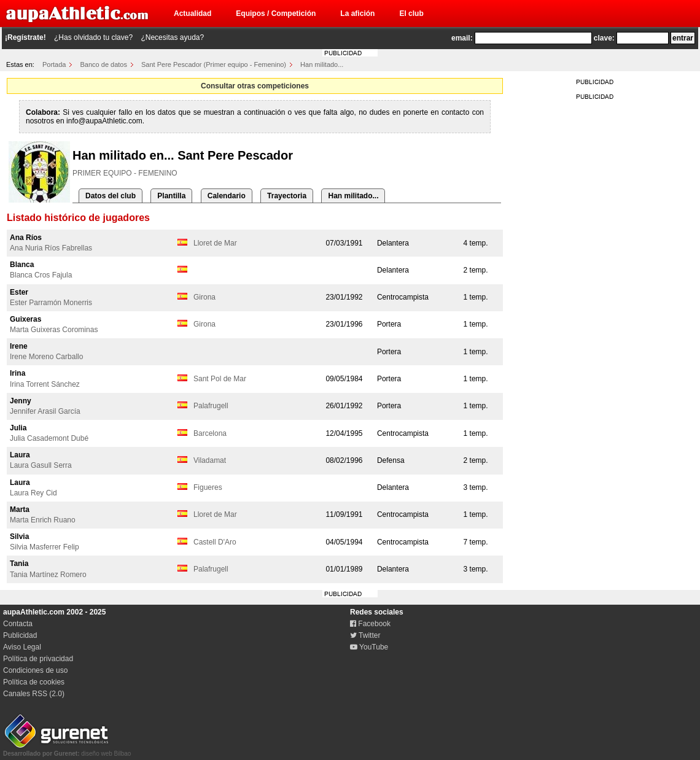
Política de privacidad (38, 659)
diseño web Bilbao (67, 750)
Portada (54, 64)
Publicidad (20, 635)
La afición (357, 14)
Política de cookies (34, 682)
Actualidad (192, 14)
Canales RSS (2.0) (34, 694)
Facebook (370, 624)
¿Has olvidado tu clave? (93, 37)
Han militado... (322, 64)
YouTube (369, 647)
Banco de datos (104, 64)
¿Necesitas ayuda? (172, 37)
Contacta (18, 624)
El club (411, 14)
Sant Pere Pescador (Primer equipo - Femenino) (214, 64)
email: (462, 38)
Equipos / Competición (276, 14)
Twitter (365, 635)
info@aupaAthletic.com (104, 121)
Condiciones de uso (35, 670)
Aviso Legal (22, 647)
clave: (604, 38)
